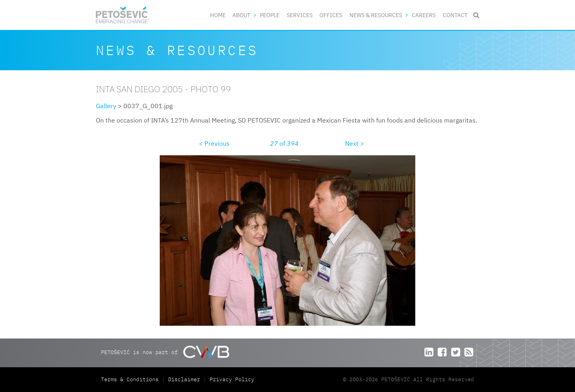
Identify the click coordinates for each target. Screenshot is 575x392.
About (241, 15)
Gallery (106, 106)
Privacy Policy (232, 379)
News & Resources (376, 15)
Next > (355, 143)
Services (300, 15)
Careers (424, 15)
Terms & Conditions (131, 379)
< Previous (214, 143)
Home (218, 15)
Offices (331, 15)
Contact (455, 15)
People (270, 15)
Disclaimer (184, 379)
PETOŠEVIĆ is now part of (165, 352)
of (284, 143)
